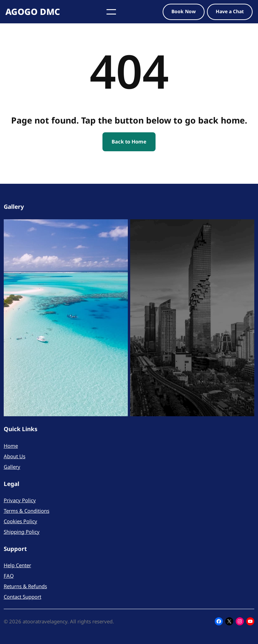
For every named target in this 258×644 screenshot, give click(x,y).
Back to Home (129, 141)
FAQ (9, 576)
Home (11, 446)
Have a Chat (230, 11)
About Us (15, 456)
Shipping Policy (22, 532)
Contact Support (22, 597)
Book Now (184, 11)
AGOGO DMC (33, 12)
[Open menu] (111, 12)
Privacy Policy (20, 500)
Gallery (12, 467)
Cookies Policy (20, 521)
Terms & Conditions (27, 511)
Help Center (17, 565)
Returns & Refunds (25, 586)
